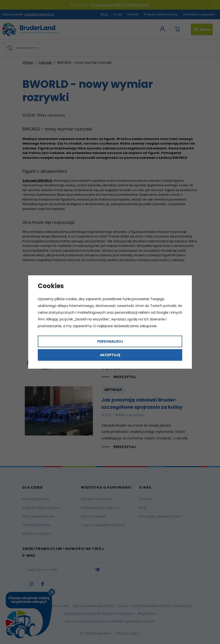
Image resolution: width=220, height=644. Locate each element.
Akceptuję (110, 355)
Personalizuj (110, 341)
